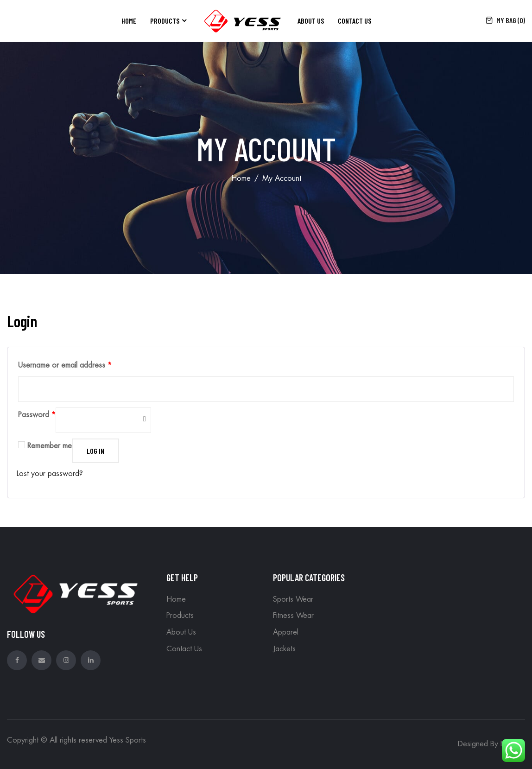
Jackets (284, 649)
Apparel (286, 632)
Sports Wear (293, 599)
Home (129, 21)
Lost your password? (50, 474)
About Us (311, 21)
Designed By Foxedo (491, 744)
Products (165, 21)
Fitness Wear (293, 616)
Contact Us (355, 21)
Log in (95, 451)
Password (37, 415)
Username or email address (65, 365)
